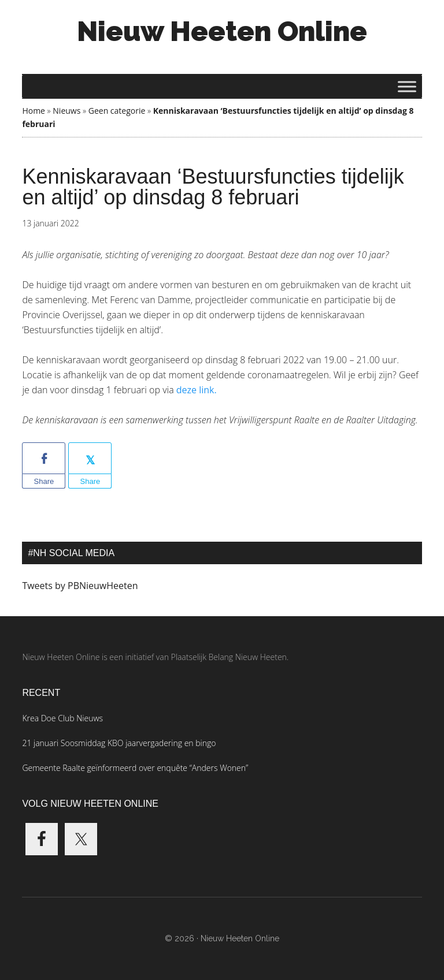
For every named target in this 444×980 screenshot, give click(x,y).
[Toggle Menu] (407, 86)
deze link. (198, 390)
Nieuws (66, 111)
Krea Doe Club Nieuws (62, 718)
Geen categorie (117, 111)
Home (34, 111)
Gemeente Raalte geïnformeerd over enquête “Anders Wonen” (135, 768)
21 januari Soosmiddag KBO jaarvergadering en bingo (119, 743)
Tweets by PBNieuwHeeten (80, 586)
